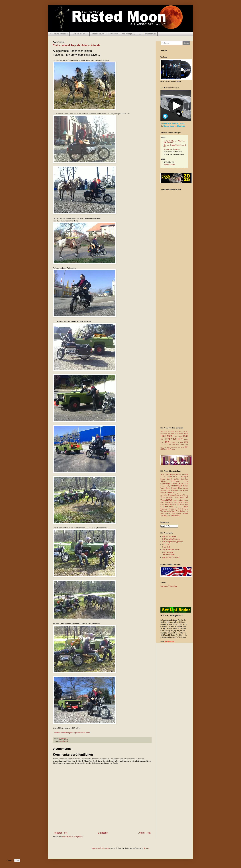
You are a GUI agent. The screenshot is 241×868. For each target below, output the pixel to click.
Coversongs (166, 484)
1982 (186, 442)
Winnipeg (164, 516)
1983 (162, 445)
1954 (176, 431)
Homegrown (177, 493)
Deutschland (177, 486)
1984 (166, 445)
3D (140, 34)
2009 (173, 447)
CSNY (186, 481)
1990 (186, 445)
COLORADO (177, 481)
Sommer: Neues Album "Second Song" (174, 146)
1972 (174, 439)
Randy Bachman (171, 505)
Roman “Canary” (169, 165)
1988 (182, 445)
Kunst (178, 495)
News (170, 500)
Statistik (185, 507)
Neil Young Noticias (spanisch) (173, 542)
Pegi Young (184, 500)
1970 (163, 439)
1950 (173, 431)
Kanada (172, 495)
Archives (185, 475)
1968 (181, 437)
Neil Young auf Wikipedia (171, 557)
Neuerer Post (60, 833)
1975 (163, 442)
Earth (169, 488)
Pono (163, 502)
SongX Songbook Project (171, 550)
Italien (184, 493)
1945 (169, 431)
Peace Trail (177, 500)
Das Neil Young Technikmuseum (105, 34)
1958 (162, 434)
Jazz (187, 493)
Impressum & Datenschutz (101, 848)
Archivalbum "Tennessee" (172, 149)
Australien (164, 477)
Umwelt (185, 513)
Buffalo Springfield (181, 479)
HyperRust (166, 547)
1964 (186, 434)
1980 (182, 442)
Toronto (168, 513)
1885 (162, 431)
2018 (173, 449)
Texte (186, 509)
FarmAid (175, 488)
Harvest (164, 493)
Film (181, 488)
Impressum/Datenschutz (169, 586)
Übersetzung (175, 516)
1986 (174, 445)
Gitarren (185, 491)
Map (187, 495)
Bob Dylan (184, 477)
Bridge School (167, 479)
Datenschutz (150, 34)
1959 (166, 434)
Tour (174, 513)
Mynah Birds (180, 497)
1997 (166, 447)
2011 (176, 447)
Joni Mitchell (165, 495)
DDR (187, 484)
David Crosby (166, 486)
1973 (181, 439)
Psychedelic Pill (171, 502)
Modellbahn (170, 497)
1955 (180, 431)
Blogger (146, 848)
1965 (164, 436)
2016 (166, 449)
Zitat (169, 516)
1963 (182, 434)
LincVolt (183, 495)
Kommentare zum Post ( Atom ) (72, 837)
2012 (179, 447)
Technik (181, 509)
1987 (178, 445)
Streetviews (173, 509)
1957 (187, 431)
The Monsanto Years (168, 511)
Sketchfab (181, 126)
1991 (162, 447)
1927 (166, 431)
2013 (183, 447)
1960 (169, 434)
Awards (170, 477)
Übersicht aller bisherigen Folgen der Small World (71, 733)
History (170, 493)
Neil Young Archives (169, 537)
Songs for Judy (178, 507)
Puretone (181, 502)
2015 (162, 449)
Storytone (164, 509)
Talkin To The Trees (80, 34)
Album (179, 475)
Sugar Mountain (168, 552)
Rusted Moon (169, 126)
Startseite (103, 833)
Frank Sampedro (173, 491)
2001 (169, 447)
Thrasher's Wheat (169, 555)
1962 (177, 434)
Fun (181, 490)
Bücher (166, 481)
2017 (170, 449)
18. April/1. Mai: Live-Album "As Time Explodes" (174, 142)
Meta (163, 497)
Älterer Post (144, 833)
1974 (186, 439)
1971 (168, 439)
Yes (17, 860)
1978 (178, 442)
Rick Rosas (181, 505)
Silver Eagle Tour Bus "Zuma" (173, 123)
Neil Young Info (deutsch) (171, 539)
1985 (170, 445)
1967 (176, 436)
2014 (186, 447)
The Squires (181, 511)
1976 (168, 442)
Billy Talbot (177, 477)
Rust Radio (166, 544)
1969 (185, 436)
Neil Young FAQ (128, 34)
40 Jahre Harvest (170, 475)
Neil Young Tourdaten (59, 34)
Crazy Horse (179, 484)
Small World (64, 741)
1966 (170, 436)
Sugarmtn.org (169, 642)
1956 (184, 431)
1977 (174, 442)
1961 (173, 434)
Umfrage (179, 514)
